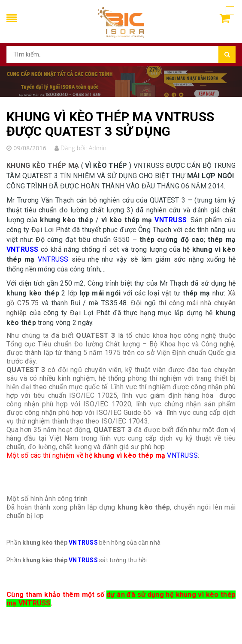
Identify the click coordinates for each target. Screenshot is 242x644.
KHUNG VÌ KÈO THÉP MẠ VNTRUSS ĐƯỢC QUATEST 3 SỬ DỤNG (110, 124)
